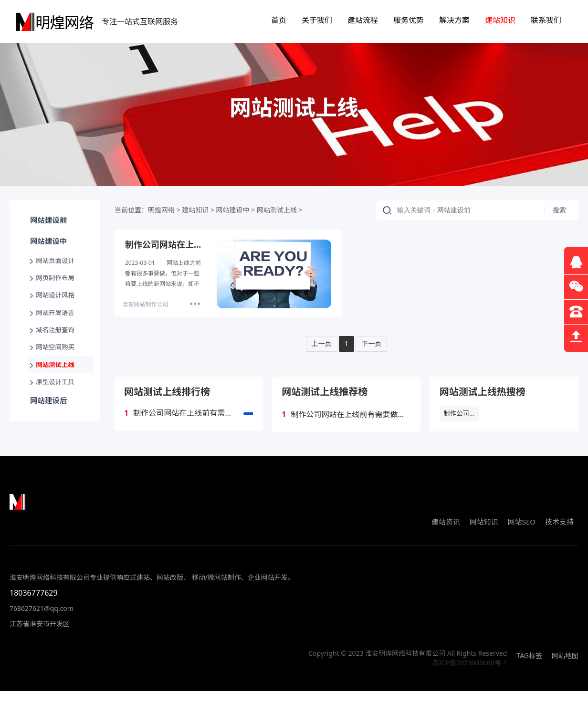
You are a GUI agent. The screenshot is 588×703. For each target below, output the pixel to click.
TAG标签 (529, 667)
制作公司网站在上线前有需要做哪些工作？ (189, 414)
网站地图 (565, 667)
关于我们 (317, 20)
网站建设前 (48, 222)
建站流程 (363, 20)
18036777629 (34, 605)
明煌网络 (161, 210)
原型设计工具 (57, 401)
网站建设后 (48, 422)
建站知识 (500, 20)
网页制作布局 (57, 286)
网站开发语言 (57, 324)
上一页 (320, 344)
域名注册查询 (57, 343)
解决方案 (454, 20)
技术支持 (559, 534)
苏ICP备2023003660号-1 (470, 675)
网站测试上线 (57, 382)
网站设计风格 (57, 305)
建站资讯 (446, 534)
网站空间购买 (57, 362)
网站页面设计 (57, 267)
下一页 (373, 344)
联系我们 (546, 20)
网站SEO (522, 534)
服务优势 (409, 20)
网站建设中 (48, 246)
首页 (279, 20)
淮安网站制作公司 (145, 304)
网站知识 (484, 534)
